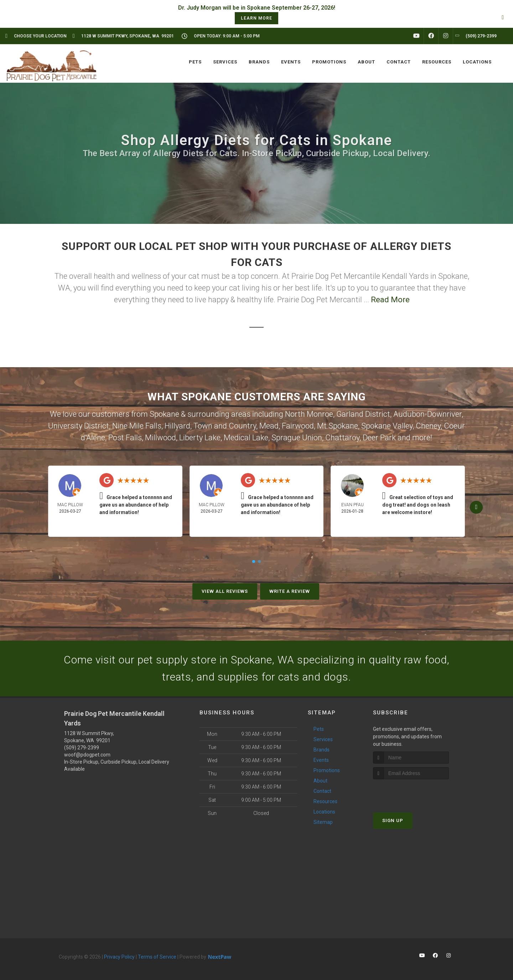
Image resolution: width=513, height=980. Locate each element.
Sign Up (393, 820)
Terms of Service (157, 957)
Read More (390, 300)
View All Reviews (225, 591)
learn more (256, 18)
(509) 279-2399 (82, 748)
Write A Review (290, 591)
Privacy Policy (119, 957)
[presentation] (411, 793)
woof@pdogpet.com (87, 755)
